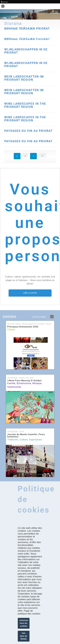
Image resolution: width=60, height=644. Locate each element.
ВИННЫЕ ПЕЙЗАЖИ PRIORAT (27, 39)
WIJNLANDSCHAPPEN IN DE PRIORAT (26, 51)
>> (42, 156)
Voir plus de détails (24, 636)
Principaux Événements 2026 (23, 327)
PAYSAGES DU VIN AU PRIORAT (28, 131)
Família (11, 383)
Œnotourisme (24, 383)
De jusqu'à (29, 324)
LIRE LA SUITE (30, 293)
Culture (11, 329)
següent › (52, 317)
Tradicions (13, 440)
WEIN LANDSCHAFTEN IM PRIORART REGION (24, 78)
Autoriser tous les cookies (24, 623)
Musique (37, 383)
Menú (4, 4)
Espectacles (36, 440)
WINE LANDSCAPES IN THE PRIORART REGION (25, 105)
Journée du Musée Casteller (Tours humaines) (26, 436)
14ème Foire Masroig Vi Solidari (25, 381)
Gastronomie (14, 387)
